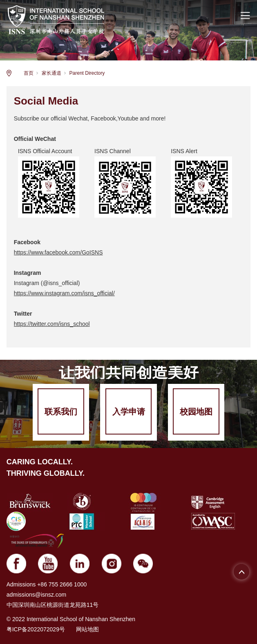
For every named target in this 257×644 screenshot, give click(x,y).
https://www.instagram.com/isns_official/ (64, 293)
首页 (29, 73)
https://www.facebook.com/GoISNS (58, 252)
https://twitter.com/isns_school (52, 324)
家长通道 (51, 73)
